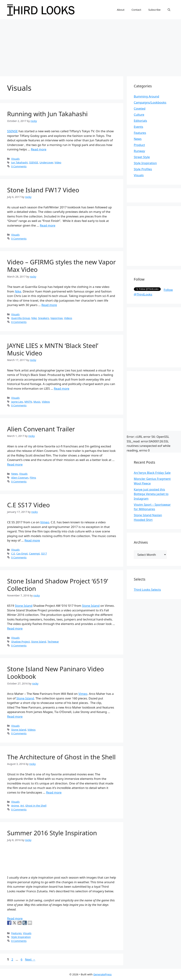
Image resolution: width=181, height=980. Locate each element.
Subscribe (154, 10)
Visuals (15, 159)
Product (139, 145)
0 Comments (19, 166)
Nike (18, 291)
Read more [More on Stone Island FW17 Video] (48, 225)
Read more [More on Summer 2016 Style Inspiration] (15, 918)
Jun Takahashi (19, 162)
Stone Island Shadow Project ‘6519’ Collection (58, 585)
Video (58, 162)
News (14, 474)
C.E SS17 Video (28, 505)
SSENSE (12, 131)
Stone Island (24, 606)
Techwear (53, 642)
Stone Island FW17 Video (43, 190)
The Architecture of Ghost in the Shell (61, 757)
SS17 (44, 554)
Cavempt (34, 554)
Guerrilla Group (21, 318)
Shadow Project (21, 642)
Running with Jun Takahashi (47, 114)
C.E (13, 554)
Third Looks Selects (147, 590)
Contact (136, 10)
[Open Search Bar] (169, 10)
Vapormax (57, 318)
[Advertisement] (90, 46)
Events (139, 127)
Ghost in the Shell (36, 806)
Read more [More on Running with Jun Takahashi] (39, 149)
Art (22, 806)
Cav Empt (22, 554)
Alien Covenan (20, 478)
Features (16, 933)
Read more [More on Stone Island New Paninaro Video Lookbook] (15, 716)
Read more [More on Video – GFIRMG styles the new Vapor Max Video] (49, 305)
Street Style (142, 157)
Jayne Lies (17, 402)
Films (33, 478)
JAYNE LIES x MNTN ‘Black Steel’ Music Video (53, 349)
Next (30, 959)
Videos (68, 318)
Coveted (140, 108)
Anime (15, 806)
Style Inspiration (21, 937)
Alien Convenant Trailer (41, 429)
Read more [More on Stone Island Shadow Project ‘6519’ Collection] (15, 628)
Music (37, 402)
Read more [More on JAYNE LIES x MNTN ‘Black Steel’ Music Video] (62, 388)
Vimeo (45, 522)
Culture (139, 115)
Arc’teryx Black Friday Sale (152, 473)
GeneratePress (103, 974)
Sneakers (44, 318)
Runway (139, 151)
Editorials (140, 121)
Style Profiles (143, 169)
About (121, 10)
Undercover (46, 162)
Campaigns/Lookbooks (150, 102)
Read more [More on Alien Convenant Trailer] (15, 464)
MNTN (28, 402)
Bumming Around (147, 96)
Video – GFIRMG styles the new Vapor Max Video (61, 266)
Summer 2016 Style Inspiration (52, 833)
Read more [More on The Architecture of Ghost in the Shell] (54, 792)
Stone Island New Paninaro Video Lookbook (56, 673)
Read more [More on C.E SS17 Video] (32, 540)
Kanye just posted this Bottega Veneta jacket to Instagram (151, 494)
